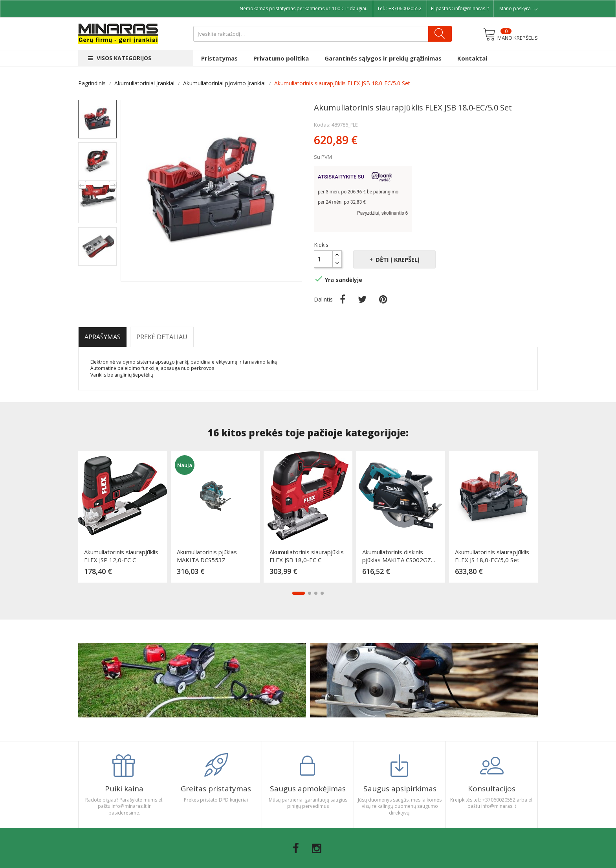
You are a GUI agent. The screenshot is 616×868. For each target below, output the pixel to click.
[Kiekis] (323, 259)
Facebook (296, 848)
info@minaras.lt (472, 8)
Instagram (317, 848)
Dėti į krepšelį (397, 259)
